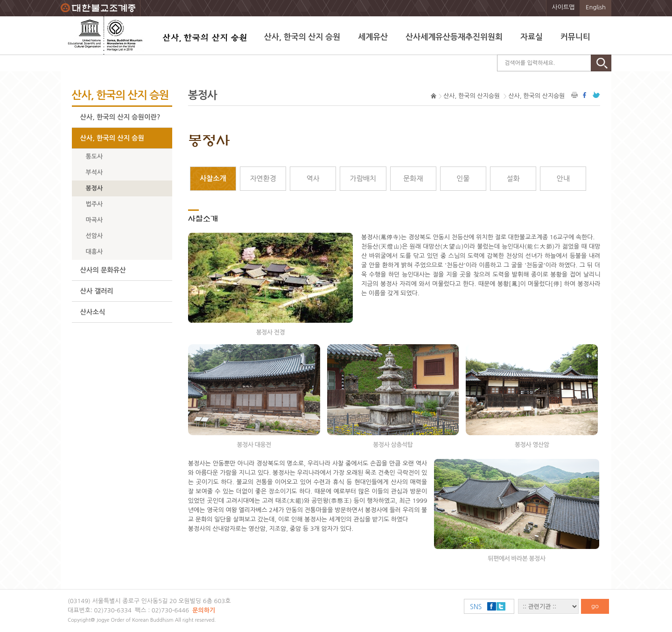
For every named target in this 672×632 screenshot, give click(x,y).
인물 (463, 178)
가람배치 (363, 178)
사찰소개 (213, 178)
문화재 (413, 178)
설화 (513, 178)
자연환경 (263, 178)
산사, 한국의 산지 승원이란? (120, 117)
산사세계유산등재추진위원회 (454, 37)
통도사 (94, 156)
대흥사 (94, 252)
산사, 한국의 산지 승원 (302, 37)
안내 (563, 178)
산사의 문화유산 (103, 270)
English (596, 7)
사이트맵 (563, 7)
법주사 (94, 204)
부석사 (94, 172)
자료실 (532, 37)
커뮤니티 (575, 37)
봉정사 (94, 188)
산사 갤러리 (97, 291)
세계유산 (373, 37)
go (595, 606)
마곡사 (94, 220)
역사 (313, 178)
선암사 (94, 236)
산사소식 (93, 312)
